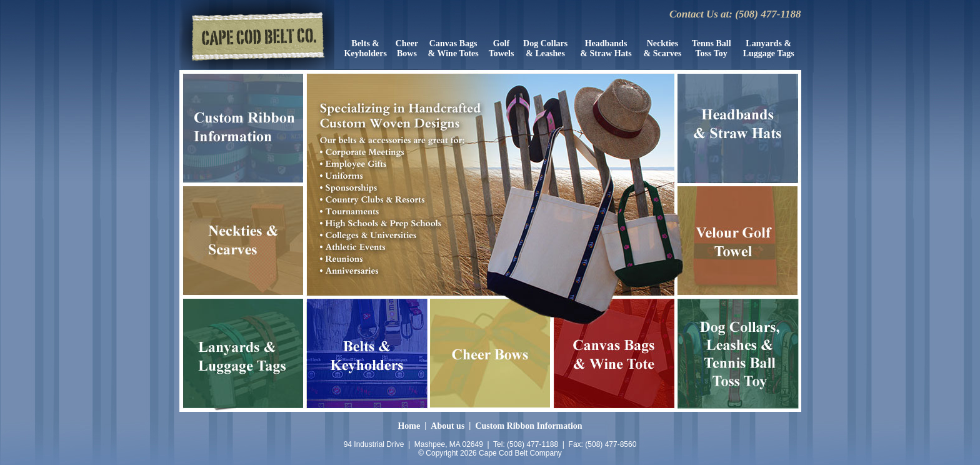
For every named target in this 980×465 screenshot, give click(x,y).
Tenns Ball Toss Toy (712, 48)
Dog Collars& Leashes (545, 48)
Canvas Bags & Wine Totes (453, 48)
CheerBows (407, 48)
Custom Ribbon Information (528, 426)
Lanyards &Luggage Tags (769, 48)
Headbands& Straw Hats (606, 48)
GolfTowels (502, 48)
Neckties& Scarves (662, 48)
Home (409, 426)
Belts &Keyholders (365, 48)
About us (447, 426)
